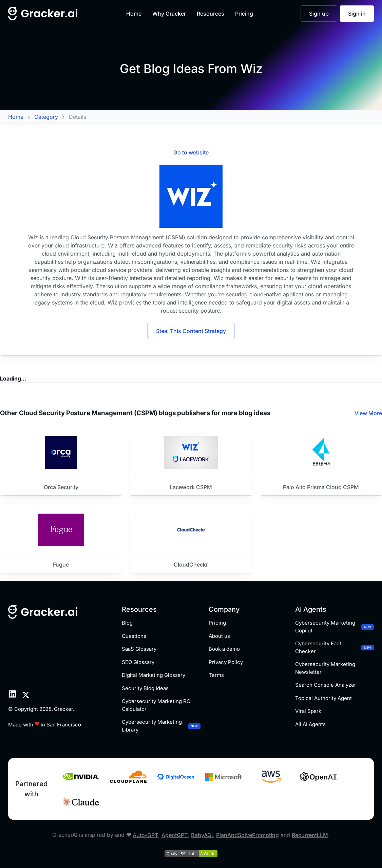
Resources (211, 14)
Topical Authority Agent (323, 698)
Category (46, 117)
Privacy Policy (226, 662)
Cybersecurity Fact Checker (335, 647)
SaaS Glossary (139, 649)
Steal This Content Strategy (191, 331)
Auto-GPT (145, 835)
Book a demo (224, 649)
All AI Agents (310, 724)
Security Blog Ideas (145, 688)
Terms (216, 675)
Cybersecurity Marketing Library (161, 726)
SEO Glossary (138, 662)
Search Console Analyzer (326, 685)
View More (368, 413)
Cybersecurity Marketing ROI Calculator (157, 705)
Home (134, 14)
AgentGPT (175, 835)
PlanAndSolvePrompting (247, 835)
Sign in (357, 14)
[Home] (43, 14)
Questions (134, 636)
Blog (127, 623)
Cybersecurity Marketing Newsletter (325, 668)
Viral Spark (308, 711)
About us (219, 636)
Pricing (244, 14)
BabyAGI (202, 835)
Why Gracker (169, 14)
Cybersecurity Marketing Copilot (335, 627)
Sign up (319, 14)
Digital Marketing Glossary (154, 675)
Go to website (191, 152)
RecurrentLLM (310, 835)
